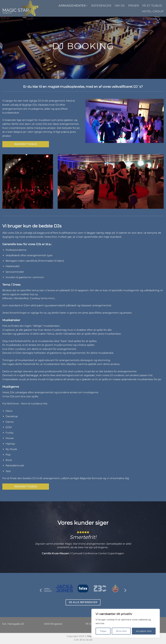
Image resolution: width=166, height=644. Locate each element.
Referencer (101, 6)
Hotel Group (153, 11)
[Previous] (41, 590)
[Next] (125, 590)
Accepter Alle (144, 631)
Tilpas (103, 631)
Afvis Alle (121, 631)
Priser (134, 6)
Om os (120, 6)
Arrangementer (73, 6)
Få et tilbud (152, 6)
